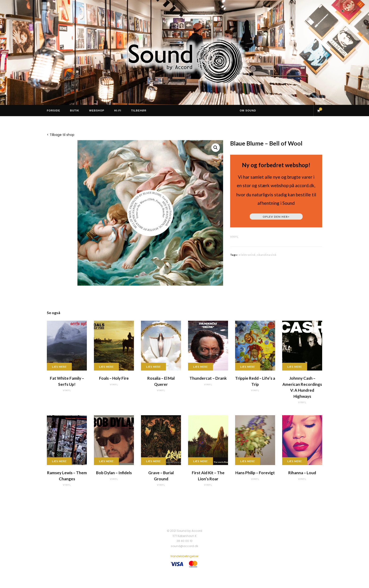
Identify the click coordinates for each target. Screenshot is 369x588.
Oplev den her (276, 217)
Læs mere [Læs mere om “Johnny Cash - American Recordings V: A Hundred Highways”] (295, 367)
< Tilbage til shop (61, 135)
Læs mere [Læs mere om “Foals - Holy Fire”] (106, 367)
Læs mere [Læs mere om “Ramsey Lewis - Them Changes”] (59, 461)
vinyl (234, 237)
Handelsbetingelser (184, 556)
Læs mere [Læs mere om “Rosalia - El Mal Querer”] (153, 367)
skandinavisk (267, 255)
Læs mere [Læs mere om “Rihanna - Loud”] (295, 461)
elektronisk (247, 255)
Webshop (97, 110)
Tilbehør (139, 110)
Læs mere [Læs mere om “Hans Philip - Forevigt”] (248, 461)
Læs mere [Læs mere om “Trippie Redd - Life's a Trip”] (248, 367)
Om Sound (248, 110)
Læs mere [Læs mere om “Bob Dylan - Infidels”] (106, 461)
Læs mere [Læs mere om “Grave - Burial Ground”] (153, 461)
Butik (75, 110)
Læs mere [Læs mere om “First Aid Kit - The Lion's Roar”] (201, 461)
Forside (54, 110)
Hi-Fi (118, 110)
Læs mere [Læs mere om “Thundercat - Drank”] (201, 367)
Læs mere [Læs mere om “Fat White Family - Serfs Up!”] (59, 367)
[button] (216, 148)
